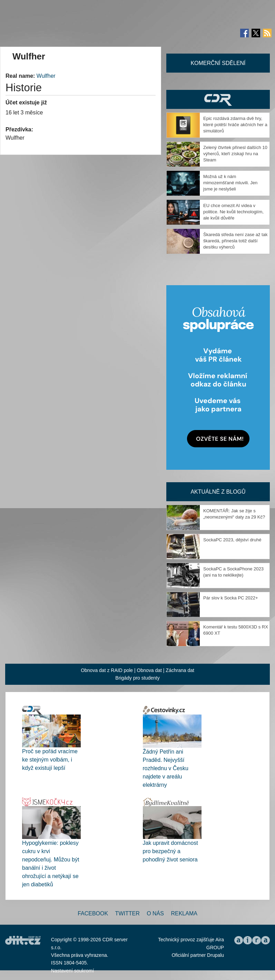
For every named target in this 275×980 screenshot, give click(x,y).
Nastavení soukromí (73, 971)
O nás (155, 913)
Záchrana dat (180, 670)
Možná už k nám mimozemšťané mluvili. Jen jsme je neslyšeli (230, 183)
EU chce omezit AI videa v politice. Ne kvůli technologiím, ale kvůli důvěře (233, 212)
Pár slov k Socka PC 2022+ (231, 598)
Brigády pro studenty (137, 678)
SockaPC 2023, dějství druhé (232, 540)
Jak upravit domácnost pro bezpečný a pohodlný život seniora (170, 851)
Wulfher (46, 76)
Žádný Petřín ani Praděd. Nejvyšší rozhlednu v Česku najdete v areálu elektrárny (166, 768)
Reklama (184, 913)
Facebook (93, 913)
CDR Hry (218, 99)
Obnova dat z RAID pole (107, 670)
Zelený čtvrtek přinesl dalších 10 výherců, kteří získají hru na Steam (235, 154)
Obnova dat (149, 670)
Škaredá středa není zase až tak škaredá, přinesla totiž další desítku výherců (235, 241)
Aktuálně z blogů (218, 492)
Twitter (127, 913)
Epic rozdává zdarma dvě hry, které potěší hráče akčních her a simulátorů (235, 125)
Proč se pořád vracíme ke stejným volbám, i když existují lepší (50, 760)
